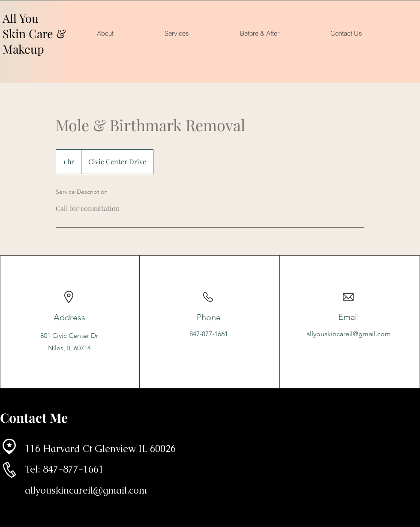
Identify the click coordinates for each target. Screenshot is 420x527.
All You (21, 18)
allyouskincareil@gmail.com (349, 334)
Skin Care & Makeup (34, 41)
